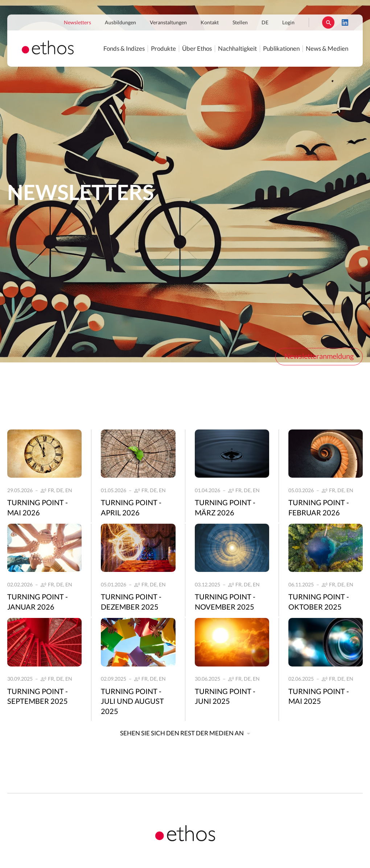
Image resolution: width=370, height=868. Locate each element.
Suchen (328, 22)
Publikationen (281, 49)
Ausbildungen (120, 23)
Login (288, 23)
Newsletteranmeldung (319, 357)
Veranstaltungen (168, 23)
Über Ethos (197, 49)
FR (51, 491)
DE (265, 23)
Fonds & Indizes (124, 49)
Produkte (163, 49)
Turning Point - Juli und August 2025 (132, 702)
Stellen (240, 23)
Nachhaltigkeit (237, 49)
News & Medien (327, 49)
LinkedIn (345, 22)
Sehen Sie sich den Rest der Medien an (182, 733)
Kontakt (210, 23)
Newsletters (77, 23)
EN (69, 491)
